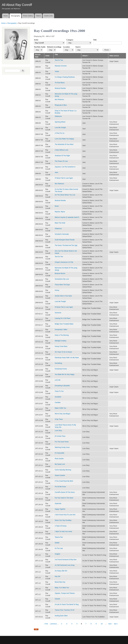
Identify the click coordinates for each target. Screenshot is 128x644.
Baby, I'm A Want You (62, 588)
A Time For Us (59, 133)
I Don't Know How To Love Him (65, 515)
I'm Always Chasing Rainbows (65, 77)
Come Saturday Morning (63, 470)
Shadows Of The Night (62, 156)
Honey (57, 290)
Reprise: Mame (60, 212)
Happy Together (60, 509)
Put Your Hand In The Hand (64, 498)
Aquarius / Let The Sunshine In (65, 167)
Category (70, 40)
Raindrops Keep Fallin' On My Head (67, 358)
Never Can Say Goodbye (63, 520)
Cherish (57, 599)
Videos (38, 16)
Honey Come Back (61, 346)
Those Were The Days (62, 285)
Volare (57, 71)
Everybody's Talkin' (61, 330)
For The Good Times (62, 442)
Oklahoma (58, 116)
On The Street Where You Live (65, 195)
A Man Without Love (61, 150)
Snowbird (58, 397)
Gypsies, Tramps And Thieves (65, 593)
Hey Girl (57, 576)
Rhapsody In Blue (61, 105)
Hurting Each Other (61, 616)
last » (116, 624)
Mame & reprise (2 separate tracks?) (67, 217)
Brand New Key (60, 582)
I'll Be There (59, 419)
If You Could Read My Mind (64, 481)
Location (66, 47)
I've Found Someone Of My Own (66, 560)
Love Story (58, 431)
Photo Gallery (28, 16)
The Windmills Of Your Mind (64, 144)
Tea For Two (59, 60)
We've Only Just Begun (62, 414)
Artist (36, 40)
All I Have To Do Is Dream (63, 352)
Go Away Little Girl (61, 571)
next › (110, 624)
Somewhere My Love (62, 279)
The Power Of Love (61, 161)
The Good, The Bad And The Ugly (66, 245)
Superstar (58, 503)
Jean (56, 172)
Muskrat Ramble (60, 88)
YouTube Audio (40, 47)
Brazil (57, 206)
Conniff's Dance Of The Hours (65, 492)
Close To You (59, 391)
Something (58, 363)
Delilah (57, 543)
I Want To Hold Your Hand (63, 532)
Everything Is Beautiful (62, 386)
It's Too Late (59, 548)
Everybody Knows (61, 369)
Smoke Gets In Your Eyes (63, 296)
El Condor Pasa (60, 436)
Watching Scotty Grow (62, 447)
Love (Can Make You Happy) (64, 139)
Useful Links (48, 16)
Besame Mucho (60, 273)
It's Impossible (59, 453)
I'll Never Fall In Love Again (64, 178)
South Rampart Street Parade (65, 240)
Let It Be (58, 380)
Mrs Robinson (59, 99)
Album (85, 56)
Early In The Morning (62, 335)
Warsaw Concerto (61, 66)
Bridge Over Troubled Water (64, 324)
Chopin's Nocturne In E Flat (64, 262)
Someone (58, 313)
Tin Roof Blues (60, 83)
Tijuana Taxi (59, 537)
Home (6, 16)
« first (46, 624)
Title (95, 40)
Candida (58, 402)
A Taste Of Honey (61, 526)
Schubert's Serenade (62, 234)
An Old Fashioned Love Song (65, 565)
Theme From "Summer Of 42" (65, 610)
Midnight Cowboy (60, 341)
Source (78, 47)
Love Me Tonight (60, 128)
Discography (15, 16)
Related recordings (54, 47)
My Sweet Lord (60, 464)
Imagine (57, 554)
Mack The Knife (60, 223)
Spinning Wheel (60, 122)
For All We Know (60, 487)
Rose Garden (59, 459)
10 (102, 624)
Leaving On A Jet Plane (63, 318)
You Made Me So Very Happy (65, 374)
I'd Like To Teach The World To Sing (67, 604)
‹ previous (53, 624)
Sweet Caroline (60, 475)
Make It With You (60, 408)
